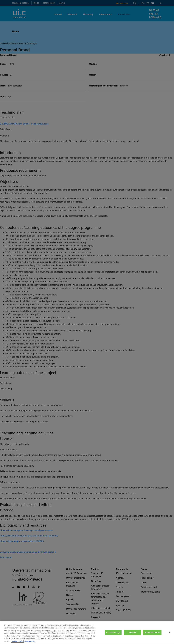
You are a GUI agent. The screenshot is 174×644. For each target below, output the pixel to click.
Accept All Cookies (152, 636)
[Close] (170, 636)
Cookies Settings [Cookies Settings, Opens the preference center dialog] (113, 636)
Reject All (132, 636)
